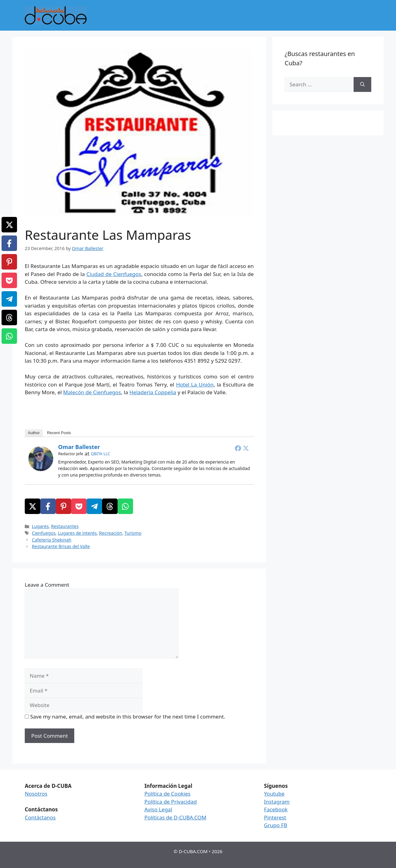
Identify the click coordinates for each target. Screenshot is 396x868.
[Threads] (110, 506)
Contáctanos (40, 817)
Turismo (133, 533)
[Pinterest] (63, 506)
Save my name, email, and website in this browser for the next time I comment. (127, 717)
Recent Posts (59, 433)
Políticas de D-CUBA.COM (175, 817)
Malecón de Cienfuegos (92, 392)
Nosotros (36, 794)
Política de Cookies (168, 794)
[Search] (362, 84)
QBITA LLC (100, 454)
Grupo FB (275, 825)
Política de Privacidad (171, 802)
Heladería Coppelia (153, 392)
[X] (32, 506)
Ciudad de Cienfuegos (114, 274)
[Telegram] (94, 506)
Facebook (276, 809)
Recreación (110, 533)
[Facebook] (48, 506)
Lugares (40, 526)
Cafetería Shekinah (52, 540)
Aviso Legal (158, 809)
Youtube (274, 794)
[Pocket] (79, 506)
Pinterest (275, 817)
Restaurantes (65, 526)
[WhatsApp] (125, 506)
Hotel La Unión (195, 384)
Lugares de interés (77, 533)
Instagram (277, 802)
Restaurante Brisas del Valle (61, 546)
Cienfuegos (44, 533)
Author (34, 433)
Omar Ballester (79, 447)
